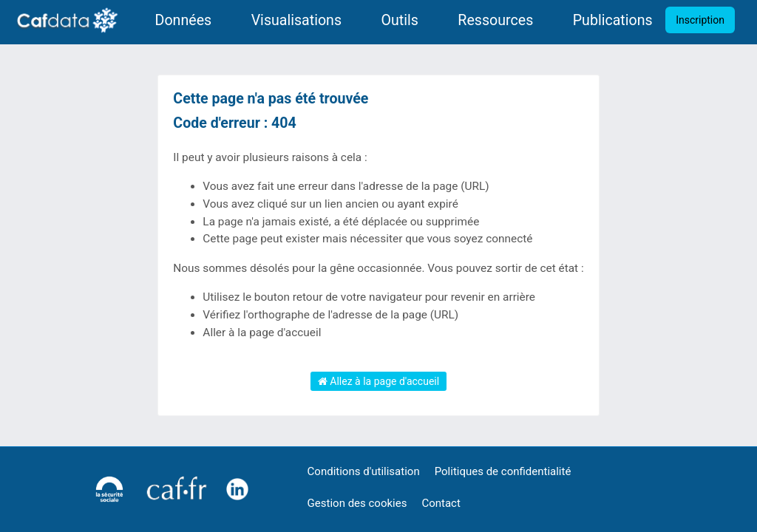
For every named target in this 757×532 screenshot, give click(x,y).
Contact (441, 503)
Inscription (700, 20)
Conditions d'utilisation (364, 471)
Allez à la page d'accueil (378, 381)
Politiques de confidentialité (503, 471)
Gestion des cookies (357, 503)
